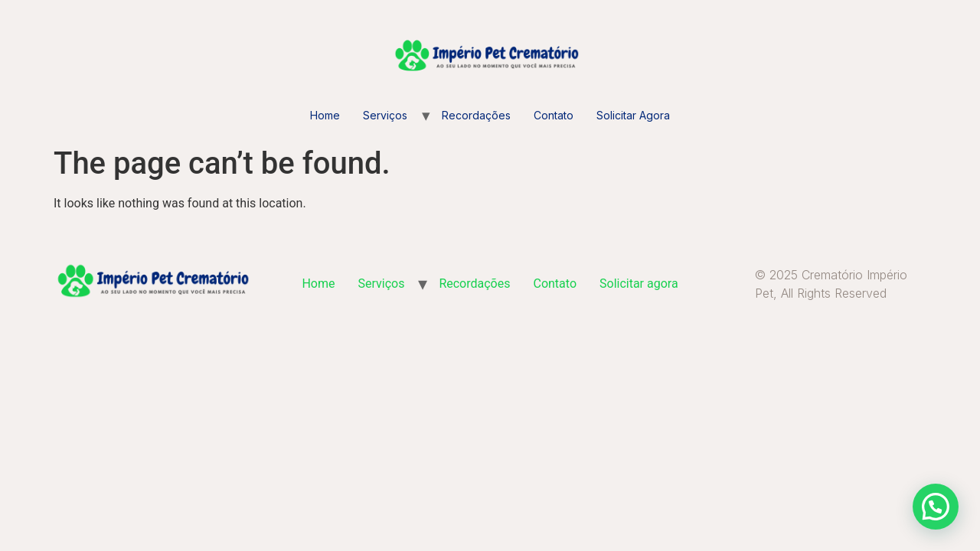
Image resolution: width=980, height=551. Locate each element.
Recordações (476, 115)
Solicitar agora (633, 115)
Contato (554, 115)
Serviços (385, 115)
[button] (936, 507)
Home (325, 115)
